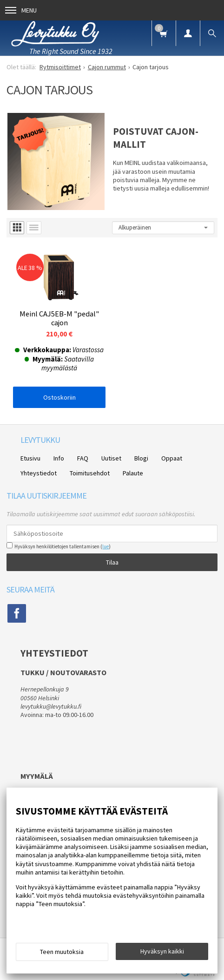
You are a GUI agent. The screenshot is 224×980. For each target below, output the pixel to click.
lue (105, 546)
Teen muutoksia (62, 952)
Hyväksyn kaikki (162, 951)
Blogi (141, 458)
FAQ (83, 458)
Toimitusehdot (90, 473)
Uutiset (111, 458)
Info (59, 458)
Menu (21, 10)
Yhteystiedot (39, 473)
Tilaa (112, 562)
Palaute (133, 473)
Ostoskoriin (59, 397)
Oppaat (172, 458)
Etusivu (30, 458)
